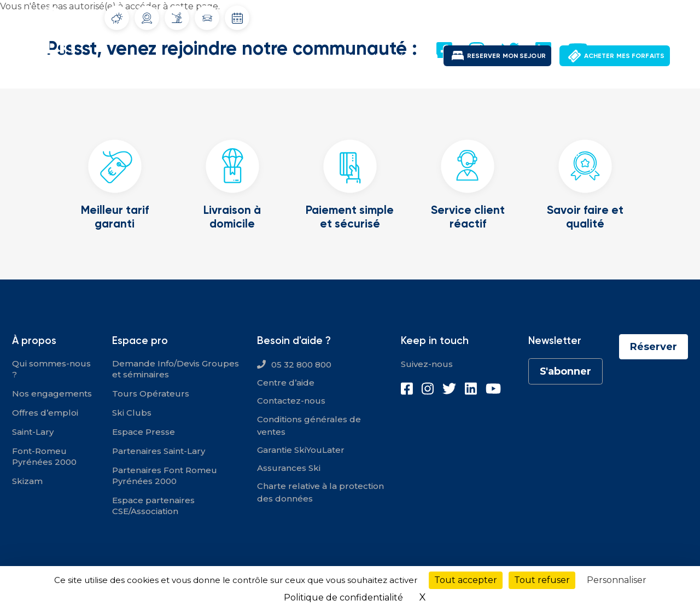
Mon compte (605, 16)
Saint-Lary (290, 57)
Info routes (207, 18)
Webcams (147, 18)
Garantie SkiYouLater (301, 450)
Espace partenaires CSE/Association (153, 506)
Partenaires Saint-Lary (159, 451)
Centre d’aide (286, 383)
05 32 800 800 (301, 365)
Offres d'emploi (538, 16)
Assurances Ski (289, 468)
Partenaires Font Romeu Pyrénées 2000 (165, 476)
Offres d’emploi (45, 413)
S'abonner (565, 371)
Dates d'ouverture (237, 18)
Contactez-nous (291, 401)
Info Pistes (177, 18)
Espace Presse (144, 432)
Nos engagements (52, 394)
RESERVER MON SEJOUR (506, 56)
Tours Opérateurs (151, 394)
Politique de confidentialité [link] (343, 598)
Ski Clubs (132, 413)
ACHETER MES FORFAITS (624, 56)
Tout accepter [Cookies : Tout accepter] (466, 580)
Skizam (27, 481)
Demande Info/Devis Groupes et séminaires (176, 369)
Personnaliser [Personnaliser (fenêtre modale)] (617, 580)
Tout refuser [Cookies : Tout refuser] (542, 580)
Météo (117, 18)
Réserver (654, 347)
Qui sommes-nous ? (51, 369)
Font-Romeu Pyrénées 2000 (380, 57)
